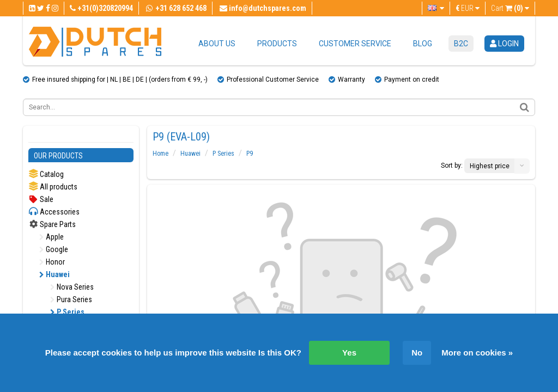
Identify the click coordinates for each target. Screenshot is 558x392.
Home (160, 154)
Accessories (54, 212)
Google (54, 249)
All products (53, 186)
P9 (250, 154)
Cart (510, 8)
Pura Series (71, 299)
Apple (51, 237)
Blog (423, 44)
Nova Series (72, 287)
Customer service (355, 44)
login (504, 44)
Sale (41, 199)
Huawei (54, 274)
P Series (67, 312)
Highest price (490, 166)
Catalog (46, 174)
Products (277, 44)
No (417, 353)
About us (217, 44)
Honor (52, 262)
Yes (349, 353)
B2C (461, 44)
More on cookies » (477, 353)
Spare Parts (52, 224)
